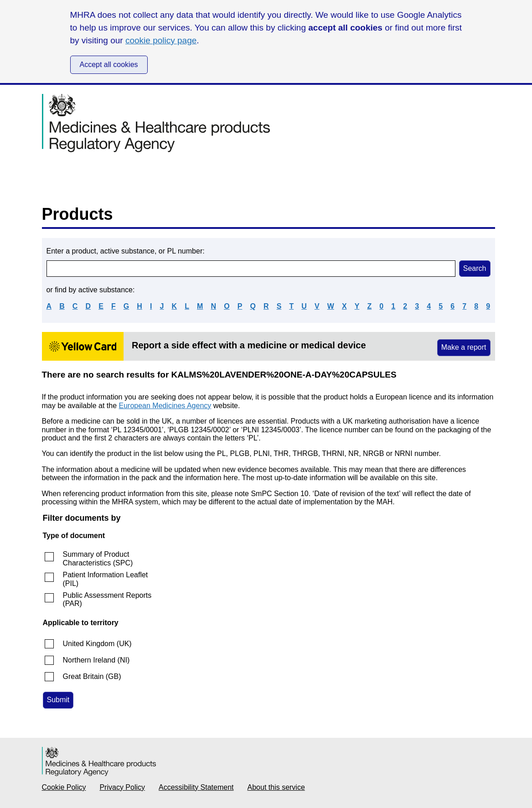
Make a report (464, 347)
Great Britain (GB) (92, 676)
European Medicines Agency (165, 406)
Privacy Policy (122, 787)
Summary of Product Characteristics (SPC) (98, 558)
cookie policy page (161, 40)
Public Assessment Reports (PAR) (107, 599)
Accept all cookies (109, 65)
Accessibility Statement (196, 787)
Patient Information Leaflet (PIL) (106, 579)
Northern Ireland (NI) (96, 660)
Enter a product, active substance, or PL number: (126, 251)
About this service (276, 787)
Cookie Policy (64, 787)
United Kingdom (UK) (97, 644)
